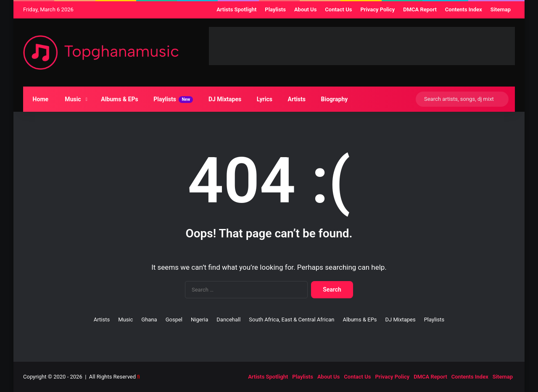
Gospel (174, 320)
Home (39, 99)
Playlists (172, 99)
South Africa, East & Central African (291, 320)
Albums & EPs (118, 99)
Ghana (149, 320)
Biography (332, 99)
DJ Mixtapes (223, 99)
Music (71, 99)
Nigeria (199, 320)
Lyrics (263, 99)
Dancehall (228, 320)
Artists (295, 99)
